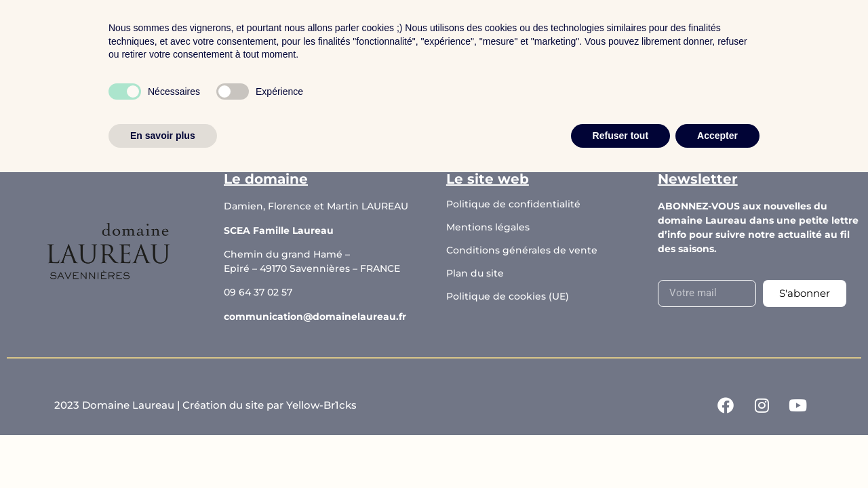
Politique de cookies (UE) (508, 296)
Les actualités (506, 36)
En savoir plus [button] (163, 451)
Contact (593, 36)
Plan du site (475, 273)
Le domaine (408, 36)
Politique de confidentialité (513, 204)
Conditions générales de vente (522, 250)
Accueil (249, 36)
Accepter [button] (717, 451)
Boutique (322, 36)
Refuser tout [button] (620, 451)
